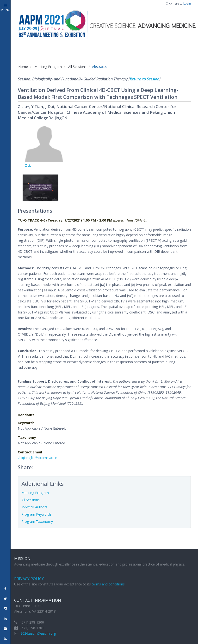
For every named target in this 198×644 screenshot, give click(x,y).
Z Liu (28, 166)
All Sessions (77, 67)
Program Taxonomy (37, 521)
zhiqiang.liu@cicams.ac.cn (37, 458)
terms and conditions (108, 584)
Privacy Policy (29, 579)
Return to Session (145, 79)
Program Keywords (36, 514)
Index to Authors (34, 507)
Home (23, 67)
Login (187, 3)
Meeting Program (48, 67)
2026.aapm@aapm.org (38, 633)
